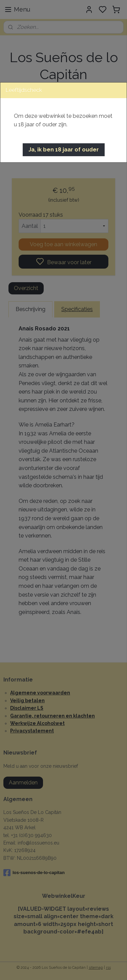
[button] (64, 150)
